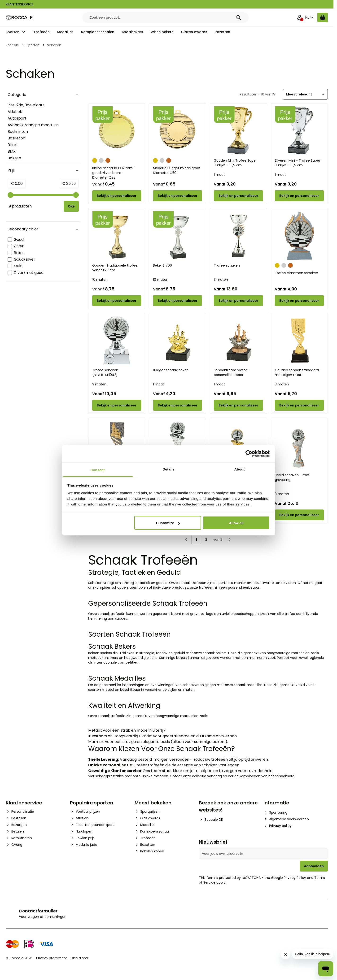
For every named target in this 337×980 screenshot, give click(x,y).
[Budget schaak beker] (177, 340)
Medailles (65, 32)
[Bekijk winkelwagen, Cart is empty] (323, 17)
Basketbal (17, 138)
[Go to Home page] (20, 18)
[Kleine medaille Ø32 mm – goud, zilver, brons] (117, 131)
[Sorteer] (305, 94)
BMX (12, 151)
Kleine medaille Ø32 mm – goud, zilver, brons (117, 173)
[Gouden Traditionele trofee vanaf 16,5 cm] (117, 235)
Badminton (18, 132)
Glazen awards (194, 32)
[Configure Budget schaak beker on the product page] (177, 405)
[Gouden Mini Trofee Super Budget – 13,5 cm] (238, 131)
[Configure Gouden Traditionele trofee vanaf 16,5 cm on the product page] (117, 301)
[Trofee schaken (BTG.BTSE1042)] (117, 340)
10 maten (100, 280)
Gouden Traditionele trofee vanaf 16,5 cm (115, 268)
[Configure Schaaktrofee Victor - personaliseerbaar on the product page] (238, 405)
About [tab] (240, 469)
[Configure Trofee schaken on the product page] (238, 301)
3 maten (221, 280)
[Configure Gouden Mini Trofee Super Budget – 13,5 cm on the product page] (238, 196)
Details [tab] (169, 469)
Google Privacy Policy (289, 878)
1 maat (219, 175)
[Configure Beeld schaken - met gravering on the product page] (299, 515)
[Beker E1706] (177, 235)
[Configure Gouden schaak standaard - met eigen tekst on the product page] (299, 405)
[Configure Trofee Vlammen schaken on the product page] (299, 301)
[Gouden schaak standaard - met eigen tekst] (299, 340)
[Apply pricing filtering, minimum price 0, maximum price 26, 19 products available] (71, 206)
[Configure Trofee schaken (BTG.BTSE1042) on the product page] (117, 405)
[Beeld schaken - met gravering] (299, 445)
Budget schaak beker (170, 370)
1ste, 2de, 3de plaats (26, 105)
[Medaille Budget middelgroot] (177, 131)
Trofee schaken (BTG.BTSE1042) (105, 372)
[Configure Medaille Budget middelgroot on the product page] (177, 196)
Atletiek (15, 112)
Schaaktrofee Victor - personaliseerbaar (232, 372)
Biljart (13, 145)
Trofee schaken (227, 265)
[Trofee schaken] (238, 235)
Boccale (12, 45)
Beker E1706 (162, 265)
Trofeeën (42, 32)
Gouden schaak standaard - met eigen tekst (298, 372)
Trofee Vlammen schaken (296, 273)
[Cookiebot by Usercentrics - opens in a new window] (249, 454)
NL (310, 17)
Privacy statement (52, 958)
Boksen (14, 158)
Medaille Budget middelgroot (177, 170)
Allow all (236, 523)
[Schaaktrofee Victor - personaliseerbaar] (238, 340)
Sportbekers (132, 32)
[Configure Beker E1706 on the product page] (177, 301)
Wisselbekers (162, 32)
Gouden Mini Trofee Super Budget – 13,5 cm (235, 163)
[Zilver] (101, 160)
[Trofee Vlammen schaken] (299, 235)
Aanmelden (314, 866)
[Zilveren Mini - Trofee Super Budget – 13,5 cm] (299, 131)
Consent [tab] (98, 470)
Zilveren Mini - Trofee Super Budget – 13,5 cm (298, 163)
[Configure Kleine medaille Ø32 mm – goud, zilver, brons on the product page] (117, 196)
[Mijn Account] (300, 17)
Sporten (13, 32)
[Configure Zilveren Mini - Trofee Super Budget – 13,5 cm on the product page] (299, 196)
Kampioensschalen (98, 32)
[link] (186, 540)
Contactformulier (38, 911)
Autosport (17, 118)
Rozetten (222, 32)
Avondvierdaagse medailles (33, 125)
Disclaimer (80, 958)
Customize (168, 523)
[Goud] (95, 160)
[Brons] (108, 160)
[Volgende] (229, 540)
